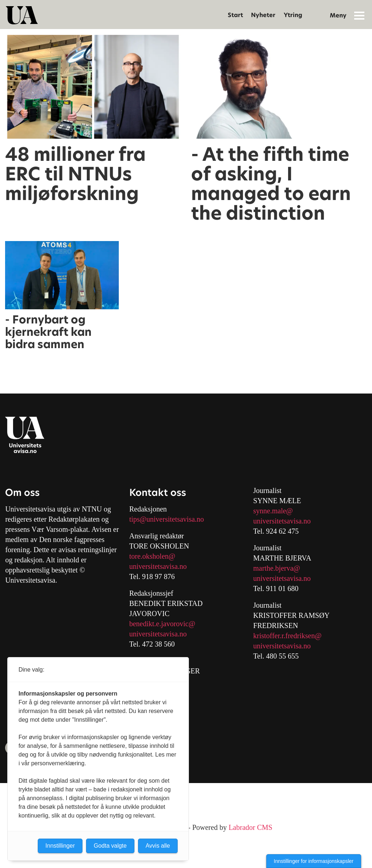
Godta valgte (110, 846)
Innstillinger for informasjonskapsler (314, 861)
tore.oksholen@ (152, 556)
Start (235, 15)
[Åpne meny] (359, 15)
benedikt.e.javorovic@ (162, 624)
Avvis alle (158, 846)
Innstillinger (60, 846)
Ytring (293, 15)
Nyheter (263, 15)
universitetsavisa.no (158, 566)
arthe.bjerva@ (280, 568)
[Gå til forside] (22, 15)
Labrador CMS (250, 827)
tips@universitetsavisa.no (167, 519)
